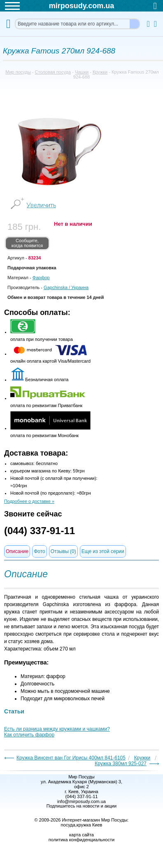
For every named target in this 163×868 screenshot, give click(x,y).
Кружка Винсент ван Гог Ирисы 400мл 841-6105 (71, 758)
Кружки (100, 72)
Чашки (82, 72)
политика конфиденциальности (81, 840)
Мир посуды (18, 72)
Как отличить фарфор (29, 735)
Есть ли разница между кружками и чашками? (57, 729)
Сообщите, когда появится (27, 243)
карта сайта (81, 835)
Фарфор (41, 278)
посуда (68, 825)
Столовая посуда (53, 72)
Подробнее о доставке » (29, 501)
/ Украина (66, 287)
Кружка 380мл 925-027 (121, 764)
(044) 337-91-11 (40, 531)
